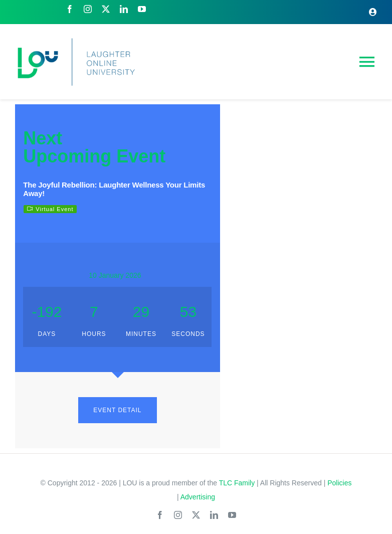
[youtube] (142, 9)
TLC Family (237, 483)
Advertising (198, 497)
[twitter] (106, 9)
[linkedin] (124, 9)
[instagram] (88, 9)
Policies (339, 483)
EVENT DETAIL (117, 410)
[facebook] (70, 9)
